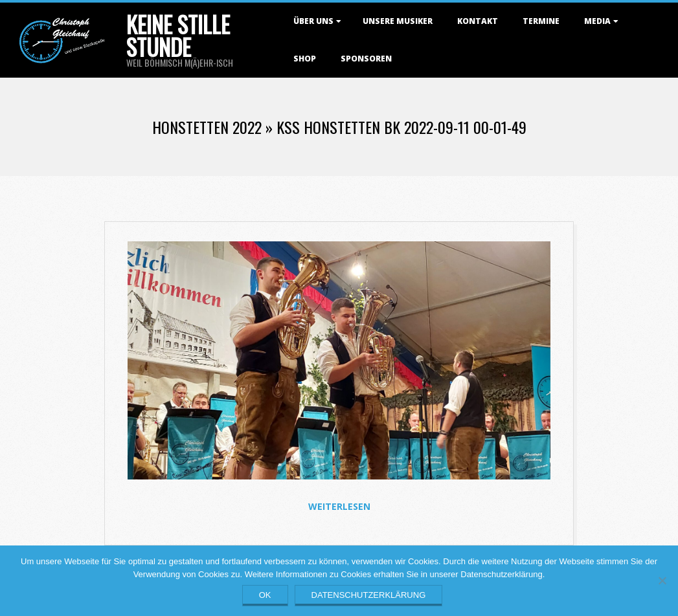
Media (597, 21)
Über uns (313, 21)
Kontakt (478, 21)
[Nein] (662, 580)
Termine (541, 21)
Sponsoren (366, 59)
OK (265, 595)
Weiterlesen (339, 506)
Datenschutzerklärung (369, 595)
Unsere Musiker (398, 21)
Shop (305, 59)
